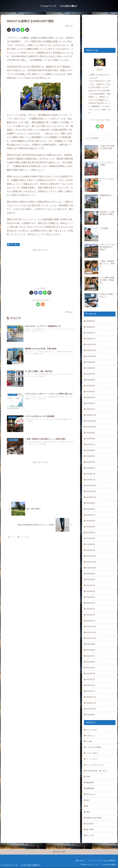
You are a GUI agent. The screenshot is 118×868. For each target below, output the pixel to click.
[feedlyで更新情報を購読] (38, 304)
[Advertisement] (40, 268)
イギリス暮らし (13, 244)
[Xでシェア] (9, 30)
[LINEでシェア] (23, 30)
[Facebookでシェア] (13, 30)
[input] (100, 138)
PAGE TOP (59, 852)
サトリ (100, 69)
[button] (27, 30)
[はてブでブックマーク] (18, 30)
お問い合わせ (80, 861)
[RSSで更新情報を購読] (43, 304)
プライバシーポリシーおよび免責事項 (102, 861)
